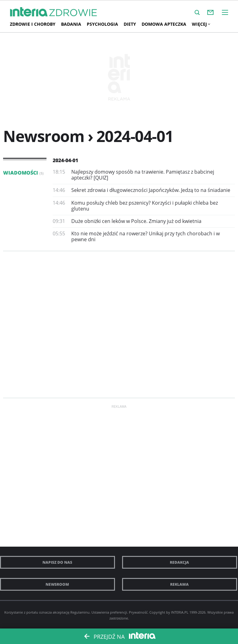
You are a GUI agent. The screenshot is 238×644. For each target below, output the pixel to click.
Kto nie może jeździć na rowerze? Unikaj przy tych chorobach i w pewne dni (145, 236)
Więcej (201, 24)
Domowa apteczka (164, 24)
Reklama (179, 584)
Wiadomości (23, 173)
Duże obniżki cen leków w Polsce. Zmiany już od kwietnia (136, 221)
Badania (71, 24)
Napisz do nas (57, 562)
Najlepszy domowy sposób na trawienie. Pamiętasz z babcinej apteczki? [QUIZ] (143, 175)
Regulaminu (80, 612)
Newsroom (57, 584)
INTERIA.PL (180, 612)
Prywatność (138, 612)
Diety (130, 24)
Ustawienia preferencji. (110, 612)
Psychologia (102, 24)
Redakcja (179, 562)
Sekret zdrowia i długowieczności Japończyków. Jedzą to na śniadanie (151, 190)
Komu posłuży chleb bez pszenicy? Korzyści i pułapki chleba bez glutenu (145, 206)
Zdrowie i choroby (33, 24)
